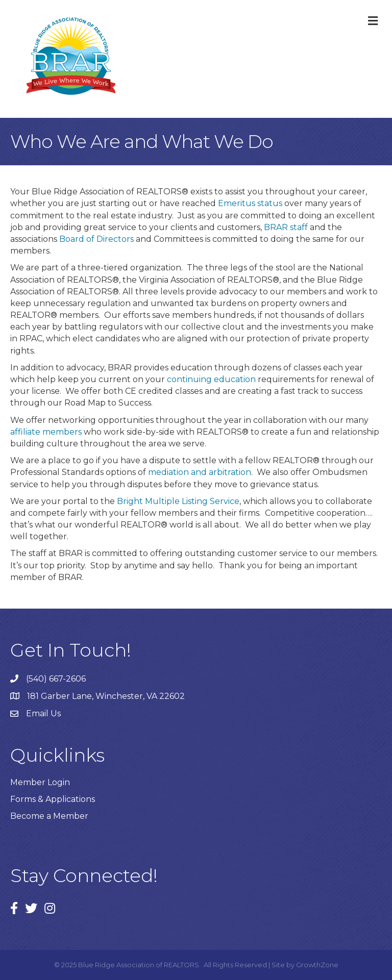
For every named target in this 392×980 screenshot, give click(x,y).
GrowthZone (317, 965)
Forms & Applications (53, 799)
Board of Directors (96, 239)
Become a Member (49, 816)
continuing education (211, 379)
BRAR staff (286, 227)
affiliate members (46, 432)
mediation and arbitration (200, 472)
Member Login (40, 782)
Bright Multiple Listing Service (178, 501)
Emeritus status (250, 203)
